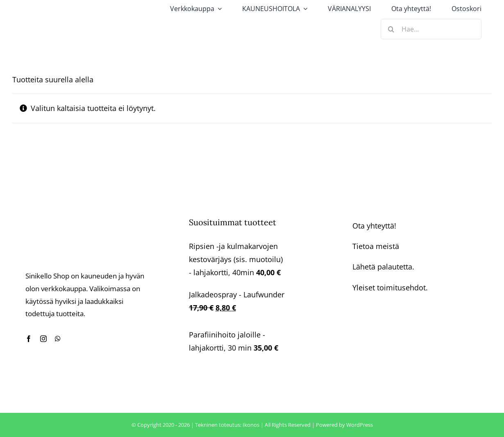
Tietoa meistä (376, 246)
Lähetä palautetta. (383, 267)
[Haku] (391, 29)
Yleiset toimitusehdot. (390, 288)
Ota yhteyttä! (374, 226)
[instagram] (43, 339)
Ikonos (251, 425)
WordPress (360, 425)
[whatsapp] (58, 339)
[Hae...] (431, 29)
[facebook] (29, 339)
